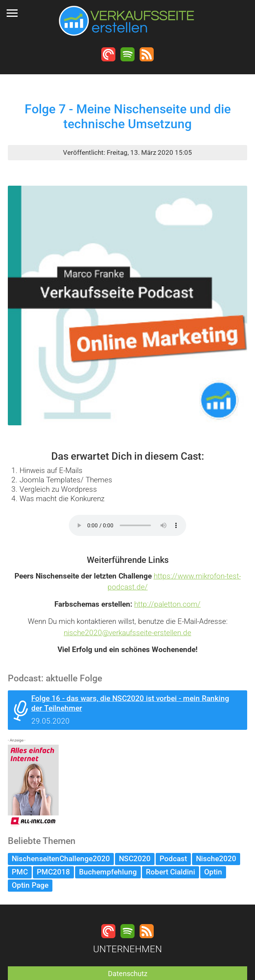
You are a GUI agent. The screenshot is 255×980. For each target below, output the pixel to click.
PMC (20, 872)
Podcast (173, 859)
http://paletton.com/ (167, 604)
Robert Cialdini (171, 872)
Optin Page (30, 885)
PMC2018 (53, 872)
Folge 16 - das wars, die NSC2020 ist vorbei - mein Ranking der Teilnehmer (130, 703)
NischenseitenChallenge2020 (61, 859)
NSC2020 (135, 859)
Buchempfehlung (108, 872)
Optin (213, 872)
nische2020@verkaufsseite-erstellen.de (127, 633)
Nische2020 (216, 859)
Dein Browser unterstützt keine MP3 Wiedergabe (127, 525)
